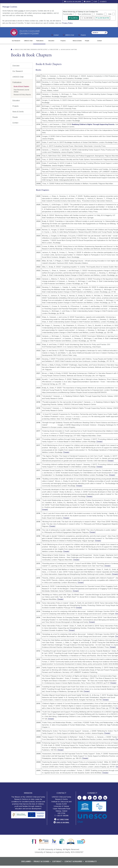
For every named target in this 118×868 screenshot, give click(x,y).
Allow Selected (103, 18)
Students (103, 2)
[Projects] (65, 41)
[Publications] (41, 41)
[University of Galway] (25, 32)
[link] (34, 841)
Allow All (74, 18)
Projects (15, 106)
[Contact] (102, 41)
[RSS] (105, 798)
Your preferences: (84, 14)
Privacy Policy (67, 23)
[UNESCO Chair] (29, 41)
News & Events (18, 112)
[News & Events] (77, 41)
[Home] (11, 49)
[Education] (53, 41)
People (15, 117)
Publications (54, 49)
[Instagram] (85, 798)
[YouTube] (95, 798)
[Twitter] (79, 798)
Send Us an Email (63, 822)
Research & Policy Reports (22, 95)
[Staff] (82, 35)
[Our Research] (16, 41)
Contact (15, 123)
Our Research (18, 71)
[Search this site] (106, 33)
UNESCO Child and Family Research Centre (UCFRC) (31, 49)
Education (16, 100)
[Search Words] (99, 33)
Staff (95, 2)
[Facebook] (90, 798)
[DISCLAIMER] (27, 861)
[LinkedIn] (100, 798)
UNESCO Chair (18, 77)
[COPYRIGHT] (58, 861)
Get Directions (63, 819)
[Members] (69, 35)
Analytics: (100, 14)
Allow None (88, 18)
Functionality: (68, 14)
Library (88, 2)
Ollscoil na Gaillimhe (74, 2)
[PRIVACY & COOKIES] (43, 861)
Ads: (110, 14)
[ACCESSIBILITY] (91, 861)
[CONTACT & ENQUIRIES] (75, 861)
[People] (89, 41)
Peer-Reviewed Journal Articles (21, 91)
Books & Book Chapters (21, 86)
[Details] (99, 442)
